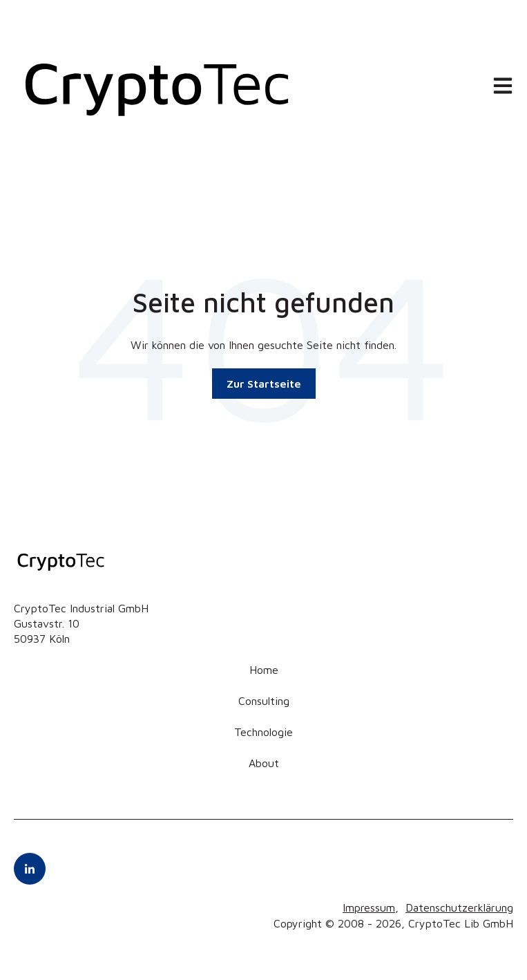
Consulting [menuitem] (264, 701)
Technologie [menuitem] (263, 732)
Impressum (369, 907)
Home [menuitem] (264, 670)
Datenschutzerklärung (459, 907)
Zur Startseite (264, 384)
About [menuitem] (264, 763)
